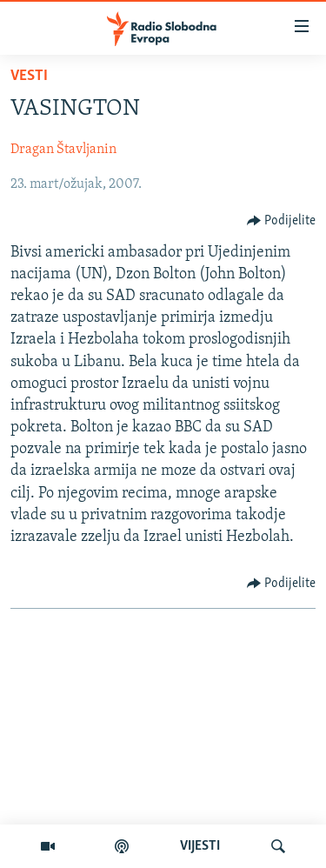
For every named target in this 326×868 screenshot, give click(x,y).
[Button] (282, 221)
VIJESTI (200, 846)
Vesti (29, 76)
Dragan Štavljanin (63, 150)
